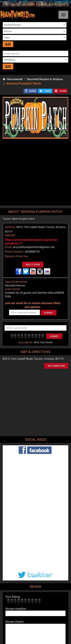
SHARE (33, 91)
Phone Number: (15, 252)
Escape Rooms (48, 611)
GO (8, 44)
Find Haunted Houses (21, 600)
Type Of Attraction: (16, 282)
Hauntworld (13, 79)
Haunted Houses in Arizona (45, 79)
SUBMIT (49, 313)
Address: (10, 227)
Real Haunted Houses (27, 611)
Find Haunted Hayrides (47, 600)
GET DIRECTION (56, 366)
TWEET (48, 91)
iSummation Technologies (40, 642)
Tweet (27, 592)
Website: (10, 235)
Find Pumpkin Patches (24, 606)
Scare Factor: (13, 289)
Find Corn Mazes (47, 606)
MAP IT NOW (33, 264)
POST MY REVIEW (18, 576)
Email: (9, 247)
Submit (54, 336)
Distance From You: (17, 256)
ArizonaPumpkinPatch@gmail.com (34, 247)
